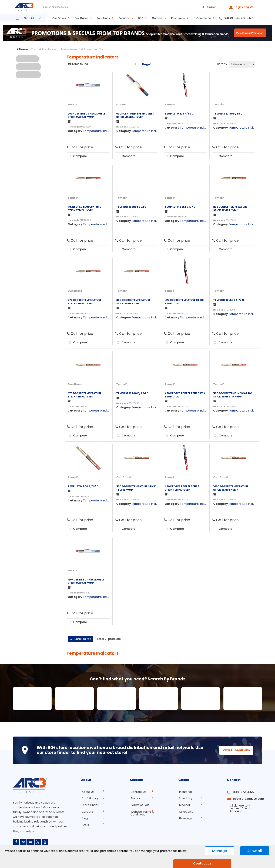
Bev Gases (81, 18)
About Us (87, 792)
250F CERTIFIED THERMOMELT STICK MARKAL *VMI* (87, 115)
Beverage (185, 817)
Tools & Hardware (43, 49)
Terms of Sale (139, 805)
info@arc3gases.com (247, 798)
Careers (157, 18)
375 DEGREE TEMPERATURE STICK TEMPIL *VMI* (85, 395)
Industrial (185, 792)
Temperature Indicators (100, 131)
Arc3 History (89, 798)
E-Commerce (202, 18)
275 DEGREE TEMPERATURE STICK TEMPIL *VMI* (85, 302)
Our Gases (59, 18)
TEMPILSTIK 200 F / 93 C (131, 207)
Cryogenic (185, 811)
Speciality (185, 798)
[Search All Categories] (130, 7)
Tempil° (170, 105)
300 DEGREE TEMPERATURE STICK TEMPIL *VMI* (133, 302)
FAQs (85, 823)
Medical (184, 805)
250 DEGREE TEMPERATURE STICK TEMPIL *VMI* (230, 209)
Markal (72, 105)
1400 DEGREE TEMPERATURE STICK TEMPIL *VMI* (231, 488)
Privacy (135, 798)
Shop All (29, 18)
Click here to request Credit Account (241, 806)
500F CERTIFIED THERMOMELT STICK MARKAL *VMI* (135, 115)
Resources (178, 18)
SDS (141, 18)
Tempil (169, 291)
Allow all (255, 851)
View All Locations (233, 750)
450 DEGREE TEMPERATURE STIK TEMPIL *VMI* (185, 395)
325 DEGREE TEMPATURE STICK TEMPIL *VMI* (184, 302)
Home (22, 49)
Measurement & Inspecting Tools (84, 49)
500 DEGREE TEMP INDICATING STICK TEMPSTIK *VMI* (233, 395)
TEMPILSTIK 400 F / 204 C (132, 393)
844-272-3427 (242, 792)
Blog (84, 817)
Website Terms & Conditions (142, 812)
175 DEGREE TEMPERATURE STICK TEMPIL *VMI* (84, 209)
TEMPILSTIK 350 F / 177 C (229, 300)
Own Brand (75, 291)
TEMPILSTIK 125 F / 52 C (179, 114)
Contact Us (137, 792)
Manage (220, 851)
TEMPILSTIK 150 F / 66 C (228, 114)
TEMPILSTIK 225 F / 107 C (180, 207)
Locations (103, 18)
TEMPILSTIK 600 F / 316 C (83, 486)
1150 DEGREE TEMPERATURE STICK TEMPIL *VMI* (182, 488)
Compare (77, 156)
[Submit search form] (209, 7)
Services (124, 18)
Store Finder (89, 805)
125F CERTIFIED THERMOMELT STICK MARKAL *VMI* (86, 581)
